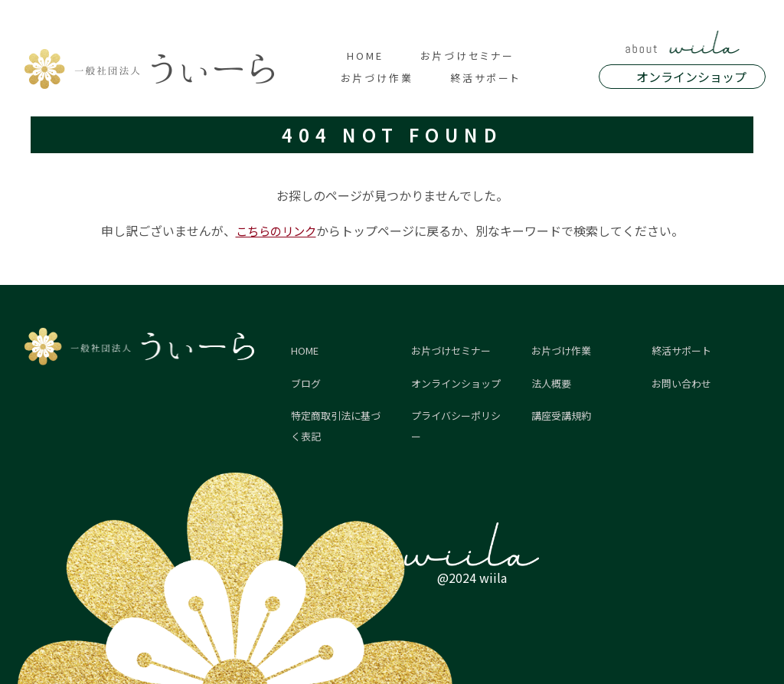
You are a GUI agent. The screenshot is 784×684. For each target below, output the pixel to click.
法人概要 (551, 383)
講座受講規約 (561, 416)
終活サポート (485, 78)
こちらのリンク (276, 231)
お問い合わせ (681, 383)
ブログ (306, 383)
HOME (365, 56)
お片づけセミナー (467, 56)
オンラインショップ (691, 77)
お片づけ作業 (377, 78)
